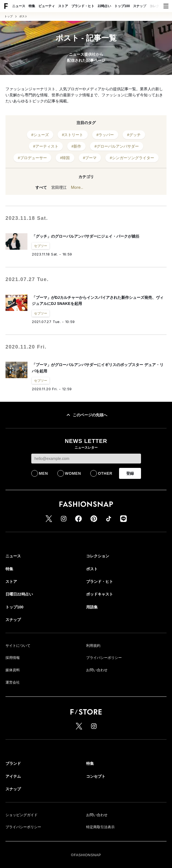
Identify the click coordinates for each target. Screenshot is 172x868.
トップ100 (122, 6)
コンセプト (96, 776)
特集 (32, 6)
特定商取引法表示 (100, 827)
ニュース (19, 6)
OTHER (105, 473)
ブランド (13, 763)
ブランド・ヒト (83, 6)
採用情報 (13, 658)
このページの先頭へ (86, 415)
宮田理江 (59, 187)
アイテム (13, 776)
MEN (43, 473)
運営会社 (13, 682)
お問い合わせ (97, 670)
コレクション (159, 6)
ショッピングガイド (22, 815)
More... (77, 187)
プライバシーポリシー (104, 658)
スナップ (140, 6)
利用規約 (93, 646)
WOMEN (73, 473)
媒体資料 (13, 670)
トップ (9, 16)
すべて (41, 187)
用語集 (92, 607)
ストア (63, 6)
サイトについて (18, 646)
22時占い (104, 6)
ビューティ (47, 6)
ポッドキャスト (100, 594)
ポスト (23, 16)
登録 (130, 473)
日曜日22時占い (19, 594)
